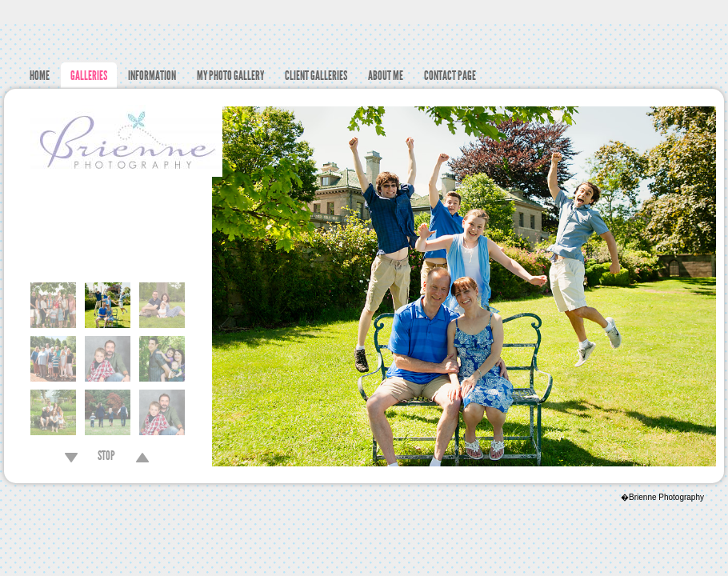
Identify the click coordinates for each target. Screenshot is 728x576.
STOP (106, 458)
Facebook (716, 12)
